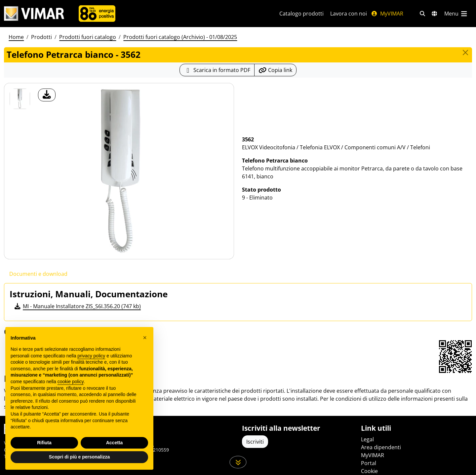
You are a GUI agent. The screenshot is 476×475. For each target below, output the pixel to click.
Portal (369, 463)
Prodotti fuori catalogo (88, 37)
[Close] (465, 53)
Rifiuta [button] (44, 443)
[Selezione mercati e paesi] (434, 14)
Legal (367, 439)
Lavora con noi (349, 14)
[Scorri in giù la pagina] (238, 462)
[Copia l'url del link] (275, 70)
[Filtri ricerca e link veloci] (422, 14)
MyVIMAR (387, 14)
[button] (145, 338)
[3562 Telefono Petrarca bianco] (20, 99)
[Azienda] (97, 14)
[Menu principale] (456, 14)
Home (16, 37)
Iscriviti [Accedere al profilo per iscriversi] (255, 442)
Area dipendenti (381, 447)
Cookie (369, 471)
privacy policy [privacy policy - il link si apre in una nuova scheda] (91, 356)
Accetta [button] (115, 443)
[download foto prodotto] (47, 95)
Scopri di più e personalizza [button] (79, 457)
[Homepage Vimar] (34, 14)
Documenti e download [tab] (38, 274)
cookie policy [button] (71, 382)
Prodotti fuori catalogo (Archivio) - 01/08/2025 (180, 37)
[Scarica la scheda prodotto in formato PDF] (217, 70)
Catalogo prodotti (301, 14)
